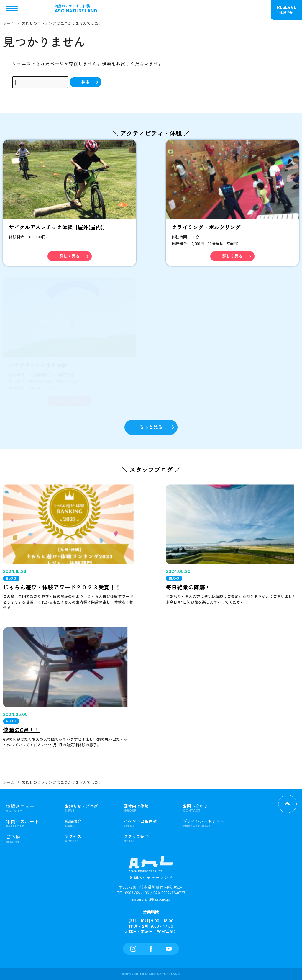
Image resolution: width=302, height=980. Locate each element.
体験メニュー (31, 808)
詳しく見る (70, 256)
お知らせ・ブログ (90, 808)
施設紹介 (90, 823)
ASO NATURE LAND (80, 9)
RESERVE (286, 9)
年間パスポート (31, 823)
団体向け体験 (149, 808)
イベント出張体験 (149, 823)
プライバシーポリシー (208, 823)
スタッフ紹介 (149, 838)
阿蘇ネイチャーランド (151, 871)
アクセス (90, 838)
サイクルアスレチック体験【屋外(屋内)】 (58, 227)
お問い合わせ (208, 808)
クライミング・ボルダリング (206, 227)
